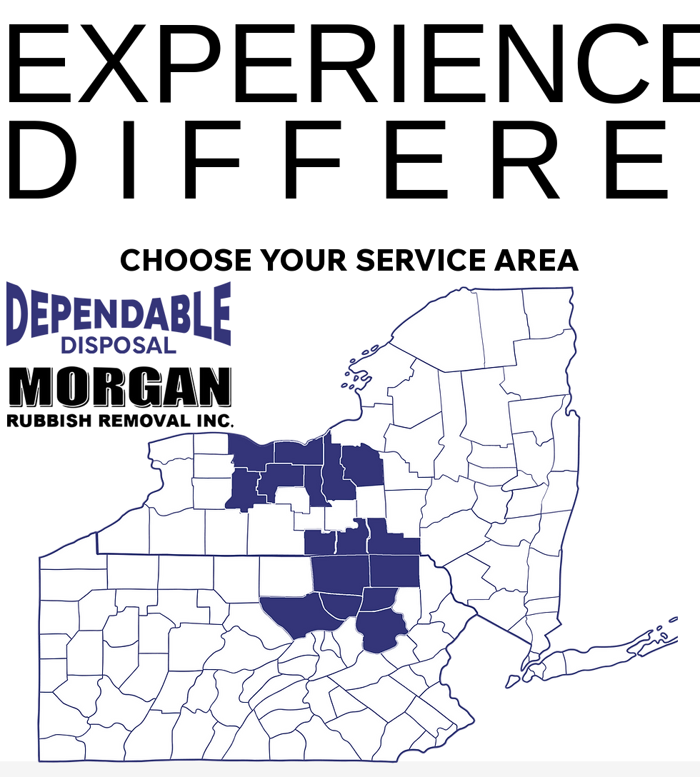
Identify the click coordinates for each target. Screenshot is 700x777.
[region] (342, 587)
